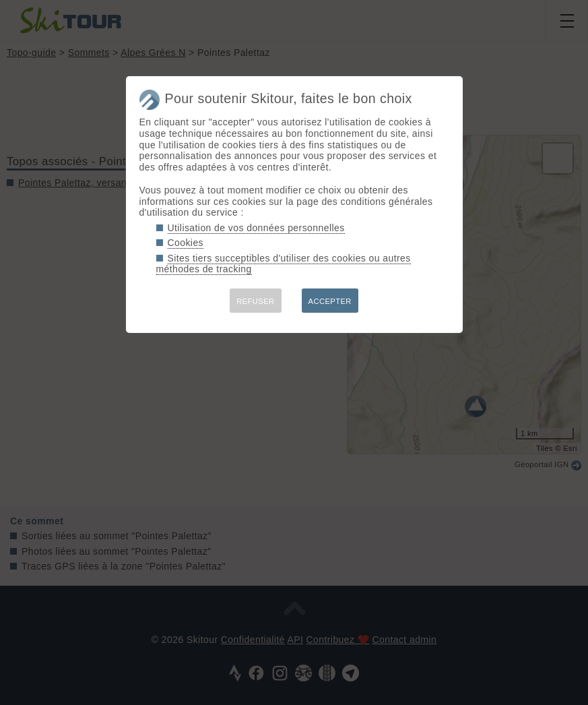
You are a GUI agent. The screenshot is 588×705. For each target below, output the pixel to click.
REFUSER (255, 301)
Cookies (186, 243)
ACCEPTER (330, 301)
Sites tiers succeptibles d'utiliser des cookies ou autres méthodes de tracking (284, 264)
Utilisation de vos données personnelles (256, 228)
